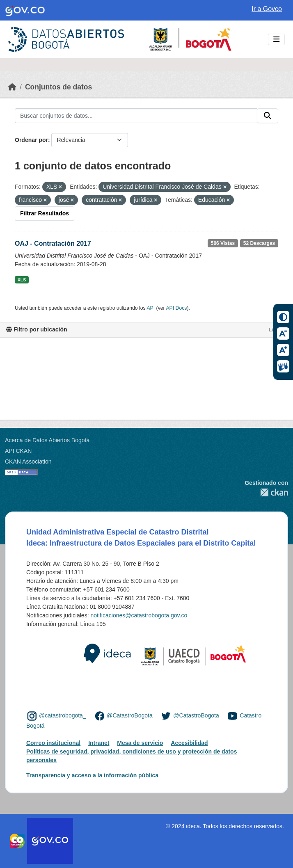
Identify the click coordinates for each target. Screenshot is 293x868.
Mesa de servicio (140, 743)
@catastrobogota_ (63, 715)
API (151, 308)
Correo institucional (53, 743)
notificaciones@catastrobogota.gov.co (139, 615)
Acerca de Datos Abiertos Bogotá (47, 440)
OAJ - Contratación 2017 (53, 243)
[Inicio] (12, 87)
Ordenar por (31, 140)
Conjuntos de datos (58, 87)
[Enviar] (268, 116)
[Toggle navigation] (276, 40)
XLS (22, 280)
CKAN (266, 492)
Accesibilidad (189, 743)
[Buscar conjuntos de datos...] (136, 116)
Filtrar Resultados (45, 213)
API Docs (176, 308)
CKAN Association (28, 461)
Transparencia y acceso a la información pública (92, 775)
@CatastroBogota (130, 715)
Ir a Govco (267, 9)
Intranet (99, 743)
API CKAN (18, 451)
